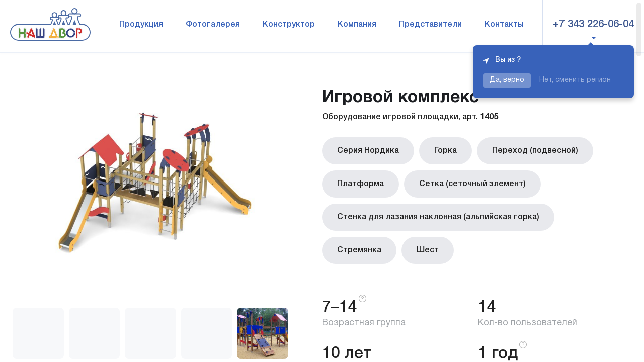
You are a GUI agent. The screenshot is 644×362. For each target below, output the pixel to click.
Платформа (360, 184)
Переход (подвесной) (535, 151)
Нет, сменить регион (575, 80)
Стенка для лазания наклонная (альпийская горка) (438, 217)
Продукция (141, 25)
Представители (430, 25)
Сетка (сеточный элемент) (472, 184)
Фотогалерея (213, 25)
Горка (446, 151)
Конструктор (289, 25)
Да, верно (507, 80)
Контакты (504, 25)
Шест (428, 250)
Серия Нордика (368, 151)
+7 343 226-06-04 (593, 25)
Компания (357, 25)
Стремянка (359, 250)
